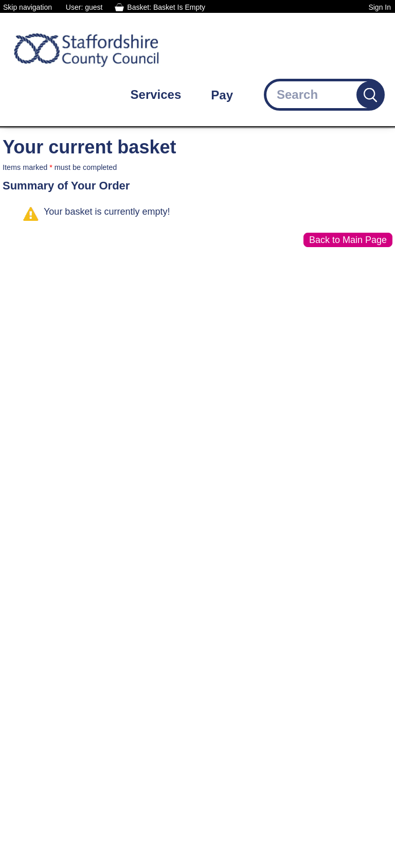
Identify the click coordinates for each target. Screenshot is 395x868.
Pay (222, 95)
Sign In (380, 7)
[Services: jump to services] (163, 95)
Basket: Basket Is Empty (166, 7)
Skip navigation (28, 7)
